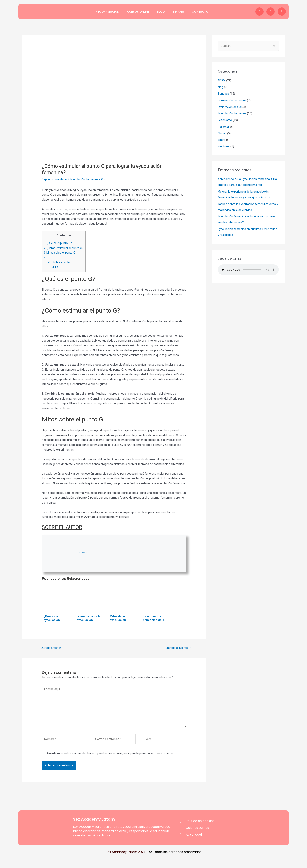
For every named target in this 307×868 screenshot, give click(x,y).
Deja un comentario (54, 179)
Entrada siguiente (179, 648)
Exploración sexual (230, 107)
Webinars (224, 146)
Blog (161, 12)
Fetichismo (225, 120)
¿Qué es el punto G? (58, 243)
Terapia (178, 12)
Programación (107, 12)
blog (220, 87)
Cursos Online (138, 12)
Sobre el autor (60, 262)
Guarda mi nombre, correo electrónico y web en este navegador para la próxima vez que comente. (110, 753)
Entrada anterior (49, 648)
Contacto (200, 12)
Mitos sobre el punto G (60, 253)
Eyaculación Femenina (84, 179)
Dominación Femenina (232, 100)
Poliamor (223, 127)
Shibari (222, 133)
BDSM (222, 80)
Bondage (223, 94)
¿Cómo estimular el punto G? (64, 248)
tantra (222, 140)
